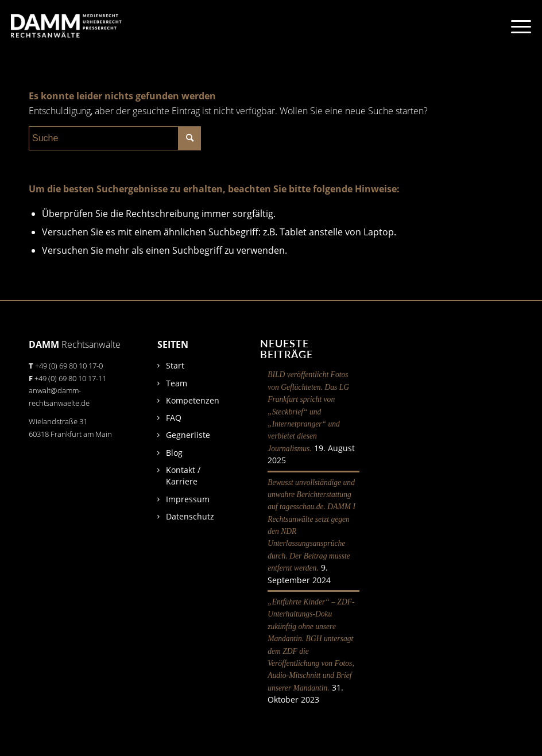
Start (175, 365)
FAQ (174, 418)
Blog (174, 453)
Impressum (188, 499)
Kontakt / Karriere (183, 476)
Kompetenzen (193, 400)
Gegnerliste (188, 435)
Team (177, 383)
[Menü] (515, 26)
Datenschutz (190, 516)
